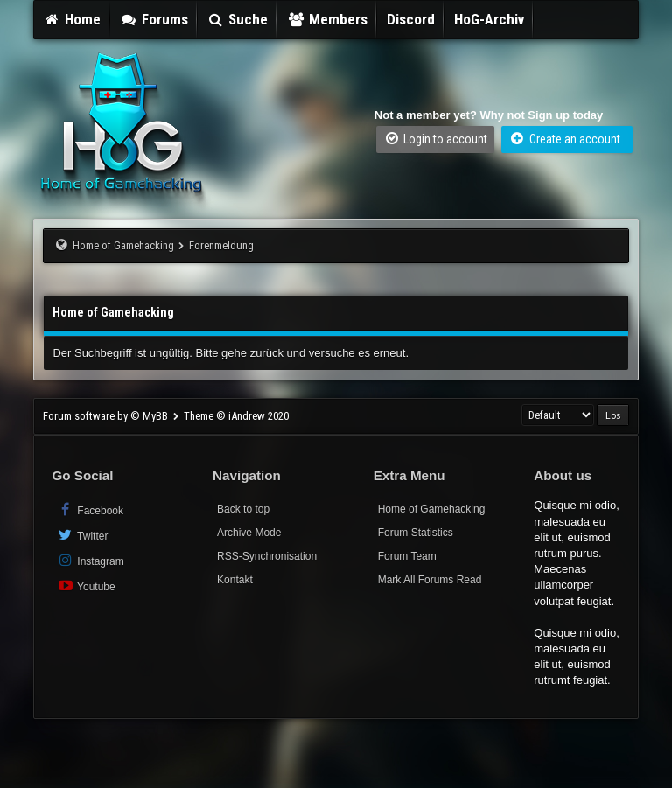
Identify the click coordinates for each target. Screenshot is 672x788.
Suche (238, 19)
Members (327, 19)
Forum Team (407, 556)
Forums (154, 19)
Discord (411, 19)
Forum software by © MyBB (107, 416)
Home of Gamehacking (123, 245)
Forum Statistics (416, 533)
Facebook (90, 509)
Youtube (85, 586)
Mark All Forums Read (430, 580)
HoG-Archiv (489, 19)
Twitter (82, 535)
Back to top (243, 509)
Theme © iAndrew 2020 (236, 416)
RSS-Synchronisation (267, 556)
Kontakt (235, 580)
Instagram (90, 560)
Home (72, 19)
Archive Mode (249, 533)
